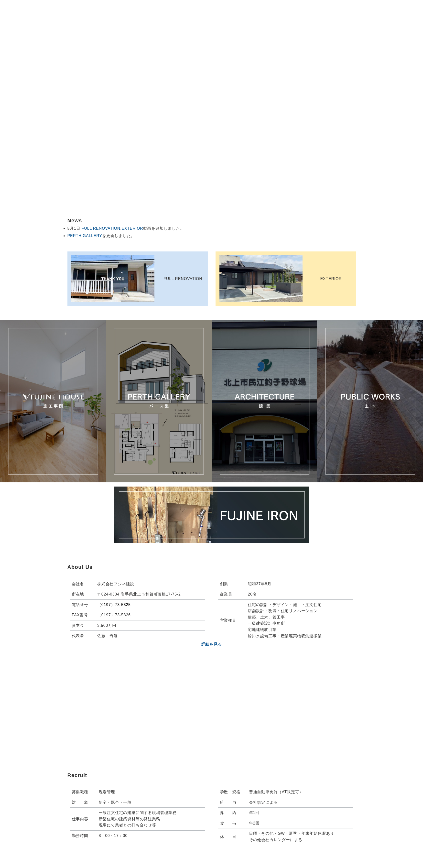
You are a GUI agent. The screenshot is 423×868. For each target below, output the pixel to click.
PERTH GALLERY (85, 236)
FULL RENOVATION (101, 228)
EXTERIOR (132, 228)
